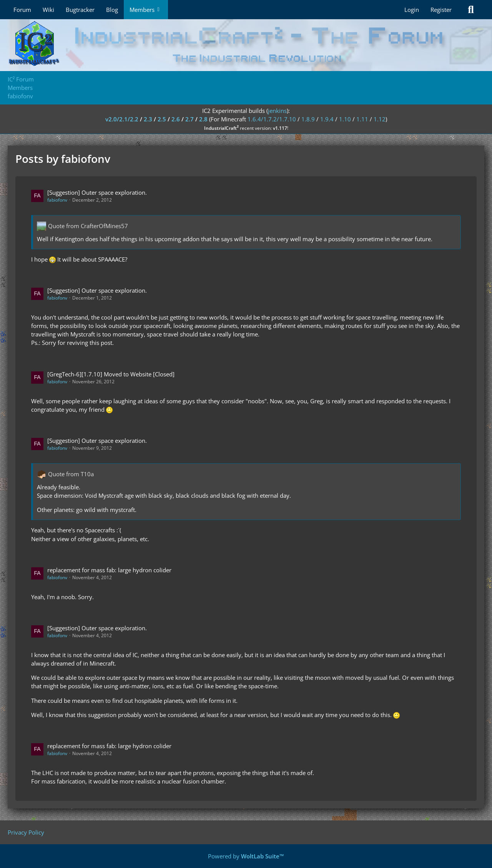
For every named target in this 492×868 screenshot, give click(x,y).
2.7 (189, 119)
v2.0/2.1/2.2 (122, 119)
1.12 (380, 119)
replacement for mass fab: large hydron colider (109, 570)
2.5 (162, 119)
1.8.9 (308, 119)
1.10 (345, 119)
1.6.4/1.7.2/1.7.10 (272, 119)
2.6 (176, 119)
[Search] (471, 10)
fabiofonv (57, 200)
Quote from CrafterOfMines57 (88, 226)
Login (412, 10)
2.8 (203, 119)
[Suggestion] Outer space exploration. (97, 192)
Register (441, 10)
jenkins (277, 111)
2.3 (148, 119)
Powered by (246, 856)
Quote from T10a (71, 474)
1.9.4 (327, 119)
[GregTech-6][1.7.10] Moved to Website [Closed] (111, 374)
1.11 (362, 119)
